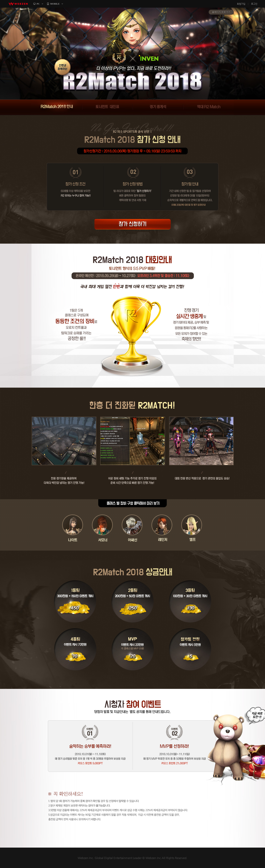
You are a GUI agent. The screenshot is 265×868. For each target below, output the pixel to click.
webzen (18, 4)
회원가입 (241, 4)
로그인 (254, 4)
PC (38, 4)
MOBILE (55, 4)
